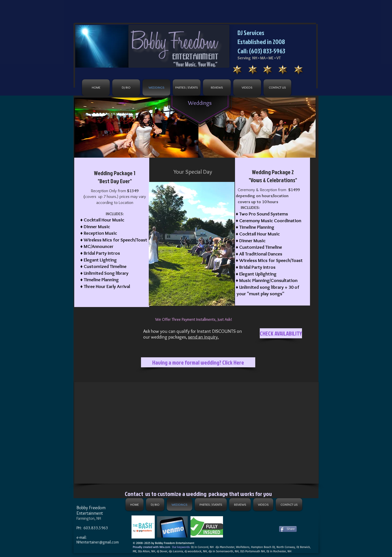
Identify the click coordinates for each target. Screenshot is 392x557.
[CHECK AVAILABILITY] (281, 333)
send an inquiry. (203, 337)
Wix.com (165, 547)
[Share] (288, 529)
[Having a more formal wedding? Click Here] (198, 362)
